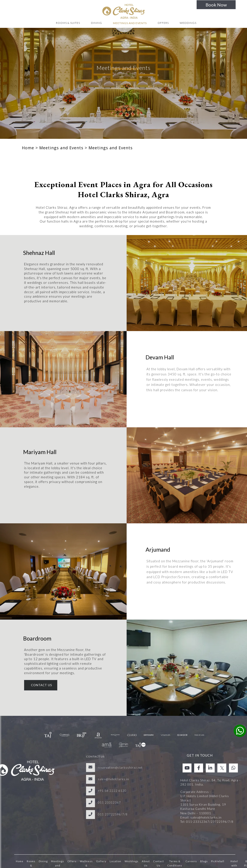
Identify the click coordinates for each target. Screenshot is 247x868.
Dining (97, 23)
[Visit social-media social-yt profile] (187, 768)
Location (115, 861)
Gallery (101, 861)
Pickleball (218, 861)
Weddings (188, 23)
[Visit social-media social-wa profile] (233, 768)
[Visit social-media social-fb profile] (199, 768)
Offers (163, 23)
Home (28, 148)
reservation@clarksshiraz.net (120, 768)
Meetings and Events (130, 23)
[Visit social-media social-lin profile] (210, 768)
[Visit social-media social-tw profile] (222, 768)
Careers (191, 861)
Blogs (204, 861)
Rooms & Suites (68, 23)
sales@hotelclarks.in (113, 779)
